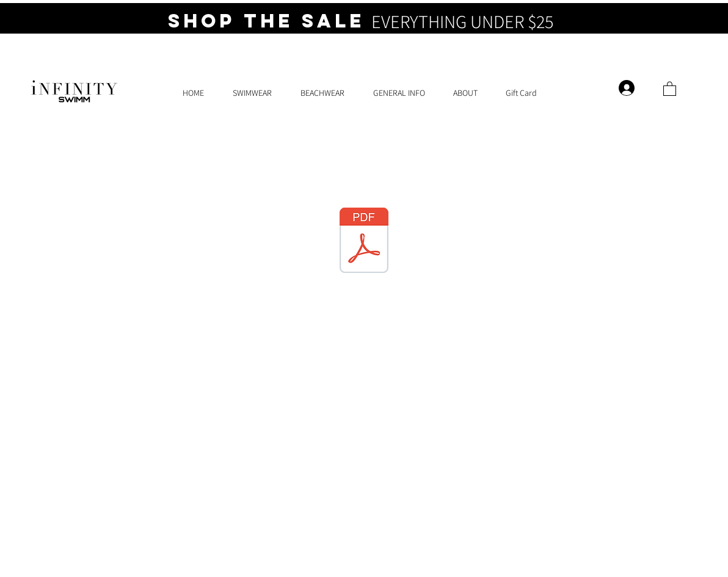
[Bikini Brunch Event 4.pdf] (364, 242)
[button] (670, 88)
